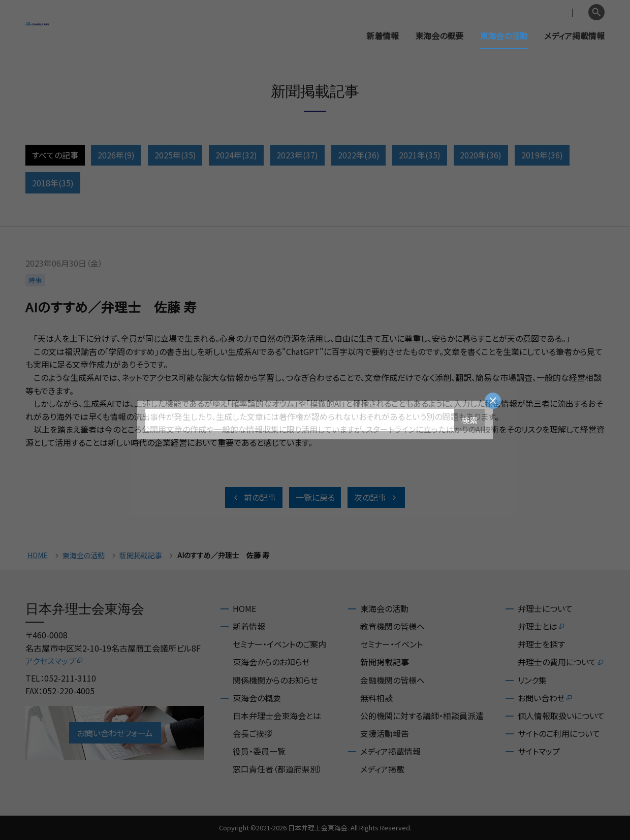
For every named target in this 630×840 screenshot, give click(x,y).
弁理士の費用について (561, 662)
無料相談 (376, 698)
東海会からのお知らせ (271, 662)
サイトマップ (539, 751)
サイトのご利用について (559, 733)
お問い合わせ (545, 698)
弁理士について (545, 608)
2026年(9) (116, 155)
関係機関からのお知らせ (275, 680)
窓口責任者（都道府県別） (277, 769)
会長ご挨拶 (253, 733)
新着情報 (383, 36)
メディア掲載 (382, 769)
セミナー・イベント (391, 644)
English (570, 12)
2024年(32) (236, 155)
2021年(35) (420, 155)
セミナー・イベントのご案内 (279, 644)
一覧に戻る (315, 497)
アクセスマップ (55, 661)
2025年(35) (175, 155)
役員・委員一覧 (259, 751)
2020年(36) (481, 155)
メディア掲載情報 (574, 36)
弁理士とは (542, 626)
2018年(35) (53, 183)
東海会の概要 (439, 36)
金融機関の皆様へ (392, 680)
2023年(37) (297, 155)
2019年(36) (542, 155)
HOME (38, 555)
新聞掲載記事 (141, 555)
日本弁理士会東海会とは (277, 716)
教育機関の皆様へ (392, 626)
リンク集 (532, 680)
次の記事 (376, 497)
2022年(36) (359, 155)
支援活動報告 (385, 733)
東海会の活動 (504, 36)
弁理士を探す (541, 644)
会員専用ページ (519, 12)
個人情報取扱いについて (561, 716)
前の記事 (254, 497)
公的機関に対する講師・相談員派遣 (422, 716)
